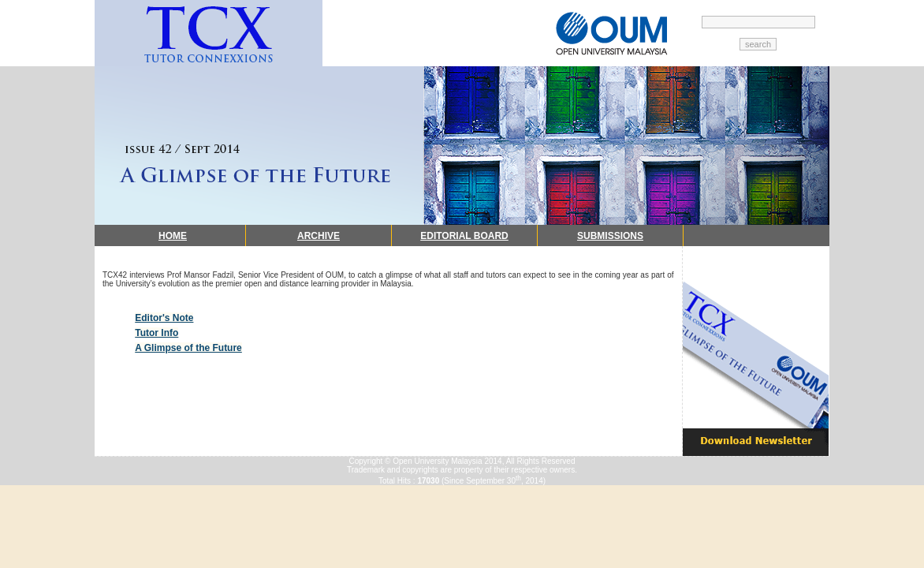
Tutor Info (156, 333)
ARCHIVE (319, 236)
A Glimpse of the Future (188, 348)
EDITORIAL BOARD (464, 236)
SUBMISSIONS (610, 236)
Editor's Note (164, 318)
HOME (173, 236)
